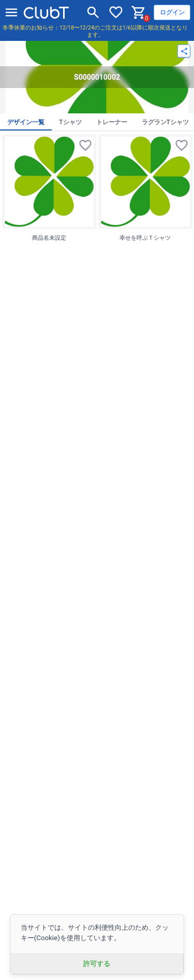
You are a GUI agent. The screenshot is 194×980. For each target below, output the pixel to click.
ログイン (172, 12)
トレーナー (112, 122)
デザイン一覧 (26, 122)
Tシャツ (70, 122)
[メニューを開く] (11, 12)
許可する (97, 964)
